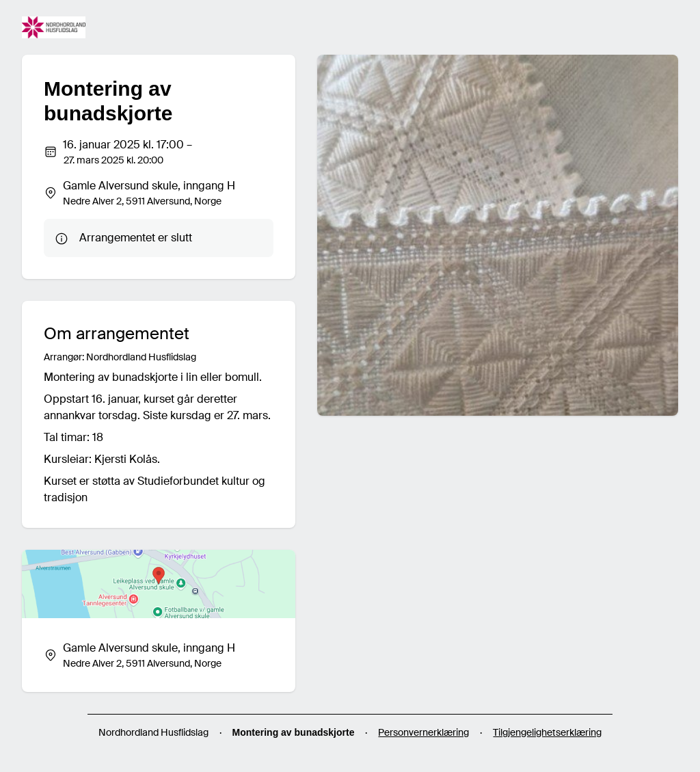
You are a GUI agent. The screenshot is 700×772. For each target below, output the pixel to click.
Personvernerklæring (423, 732)
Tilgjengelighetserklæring (547, 732)
